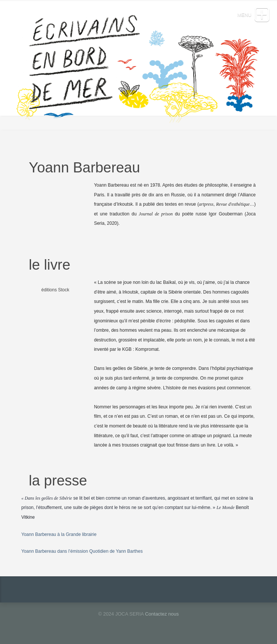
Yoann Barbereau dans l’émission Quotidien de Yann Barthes (82, 551)
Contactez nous (162, 614)
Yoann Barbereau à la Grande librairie (59, 534)
